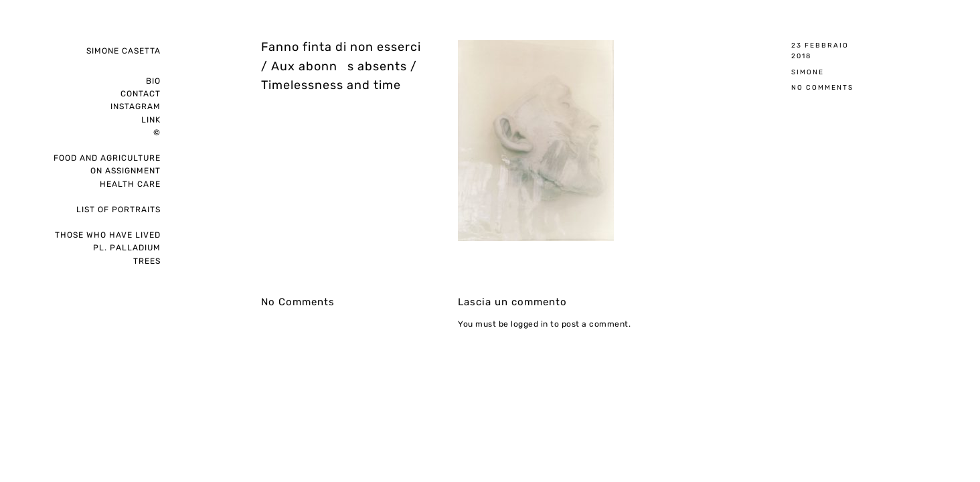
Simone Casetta (124, 51)
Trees (147, 261)
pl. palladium (127, 248)
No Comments (822, 87)
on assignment (126, 171)
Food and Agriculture (107, 158)
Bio (153, 81)
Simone (808, 72)
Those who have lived (108, 235)
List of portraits (118, 210)
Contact (141, 94)
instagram (136, 106)
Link (151, 120)
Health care (130, 184)
